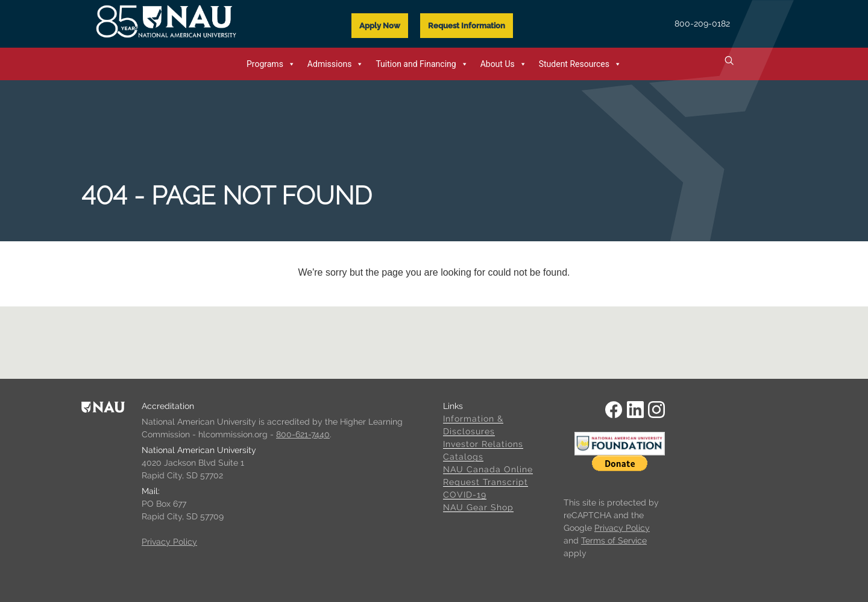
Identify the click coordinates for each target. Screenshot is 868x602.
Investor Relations (483, 444)
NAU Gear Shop (478, 507)
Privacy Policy (169, 542)
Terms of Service (614, 540)
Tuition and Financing (422, 64)
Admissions (336, 64)
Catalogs (463, 457)
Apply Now (380, 26)
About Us (504, 64)
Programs (271, 64)
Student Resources (580, 64)
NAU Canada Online (488, 469)
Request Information (467, 26)
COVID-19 (465, 495)
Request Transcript (486, 482)
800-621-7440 (303, 434)
